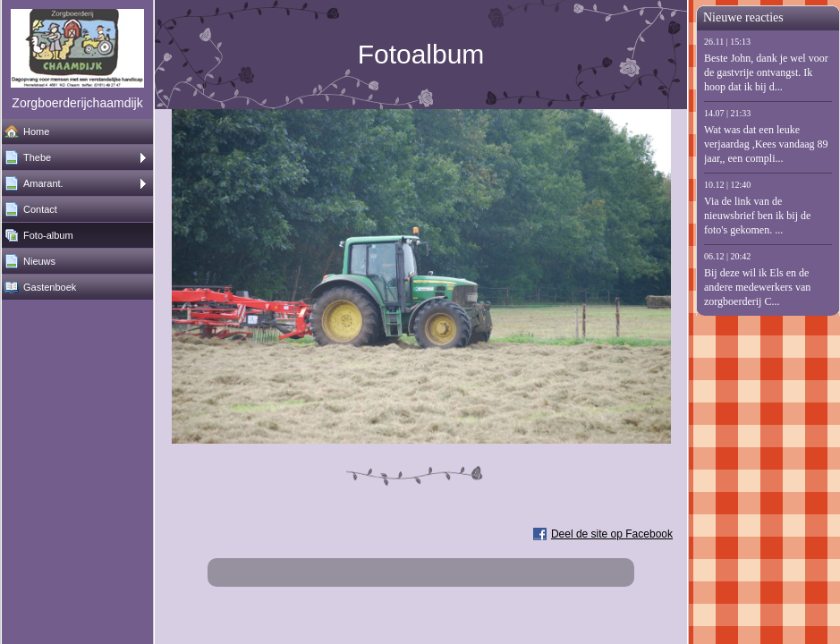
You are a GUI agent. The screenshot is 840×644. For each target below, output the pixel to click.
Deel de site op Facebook (612, 534)
